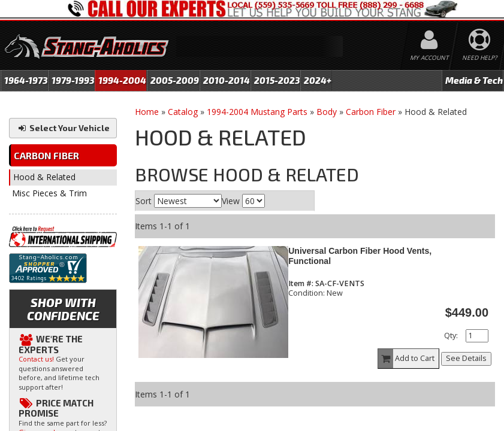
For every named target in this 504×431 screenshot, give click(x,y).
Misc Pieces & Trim (49, 193)
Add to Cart (406, 359)
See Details (466, 358)
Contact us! (36, 359)
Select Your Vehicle (63, 128)
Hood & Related (44, 177)
